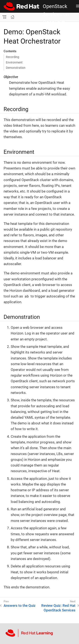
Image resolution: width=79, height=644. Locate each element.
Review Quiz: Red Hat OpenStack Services (58, 608)
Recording (13, 57)
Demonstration (16, 68)
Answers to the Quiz (20, 605)
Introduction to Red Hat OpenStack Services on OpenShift (57, 6)
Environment (14, 62)
